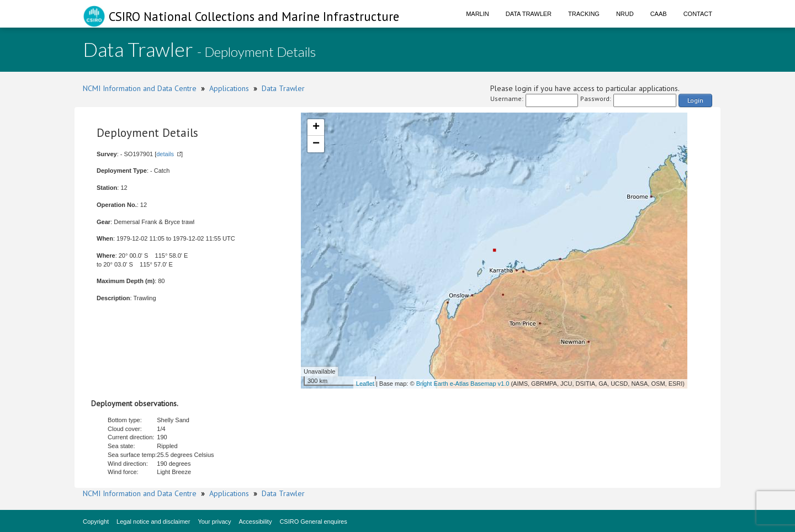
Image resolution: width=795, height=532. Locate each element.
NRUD (625, 14)
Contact (698, 14)
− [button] (316, 144)
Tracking (584, 14)
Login (695, 100)
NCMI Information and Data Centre (140, 88)
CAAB (659, 14)
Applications (229, 88)
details (165, 154)
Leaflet (365, 384)
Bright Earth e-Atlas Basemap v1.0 (463, 384)
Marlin (478, 14)
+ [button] (316, 127)
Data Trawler (529, 14)
